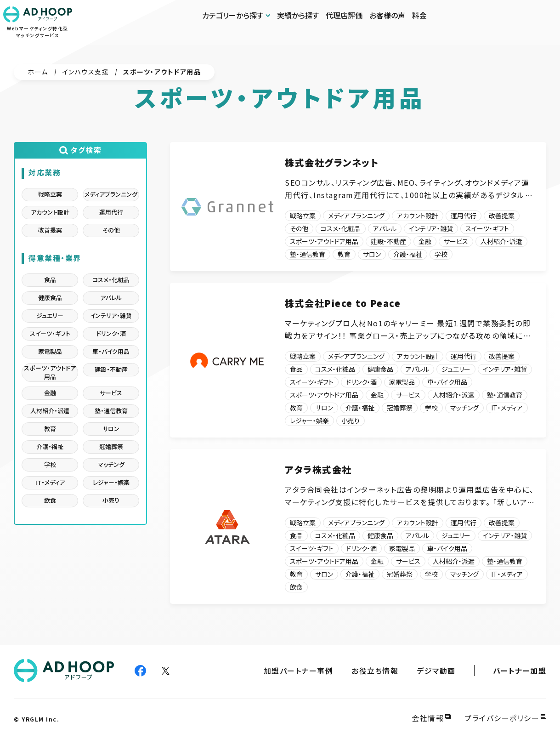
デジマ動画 (436, 671)
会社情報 (428, 718)
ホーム (38, 72)
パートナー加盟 (520, 671)
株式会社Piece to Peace (343, 303)
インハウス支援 (86, 72)
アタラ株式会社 (318, 470)
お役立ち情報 (375, 671)
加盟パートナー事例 (299, 671)
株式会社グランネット (332, 162)
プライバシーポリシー (502, 718)
